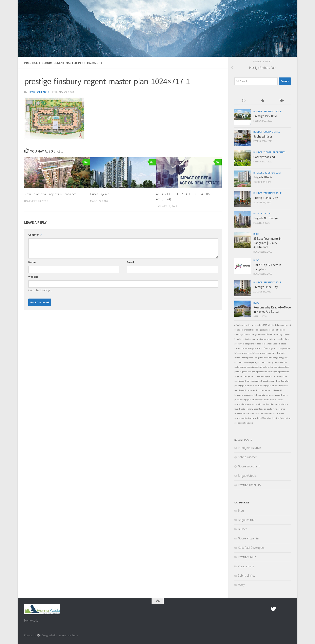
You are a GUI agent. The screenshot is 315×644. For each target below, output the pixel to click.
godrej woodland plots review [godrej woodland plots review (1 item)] (260, 367)
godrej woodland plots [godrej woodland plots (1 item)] (261, 362)
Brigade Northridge (266, 218)
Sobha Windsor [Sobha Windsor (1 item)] (270, 400)
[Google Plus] (281, 609)
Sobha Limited (272, 132)
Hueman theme (70, 635)
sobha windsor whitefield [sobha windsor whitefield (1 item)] (266, 414)
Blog (256, 234)
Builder (258, 111)
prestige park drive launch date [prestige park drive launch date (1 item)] (273, 386)
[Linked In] (288, 609)
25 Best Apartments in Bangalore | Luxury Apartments (267, 243)
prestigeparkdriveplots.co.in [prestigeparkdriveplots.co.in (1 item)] (257, 395)
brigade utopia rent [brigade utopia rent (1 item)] (243, 353)
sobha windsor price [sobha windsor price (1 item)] (276, 409)
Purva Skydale (100, 194)
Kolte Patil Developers (251, 548)
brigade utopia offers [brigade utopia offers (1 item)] (259, 348)
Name (32, 262)
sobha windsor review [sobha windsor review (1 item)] (244, 414)
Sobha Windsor (263, 136)
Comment (35, 235)
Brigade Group (262, 173)
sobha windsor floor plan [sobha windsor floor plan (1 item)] (263, 404)
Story (241, 585)
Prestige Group (273, 111)
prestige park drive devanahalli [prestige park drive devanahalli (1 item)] (248, 381)
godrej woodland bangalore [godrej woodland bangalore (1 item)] (270, 358)
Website (33, 277)
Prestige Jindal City (266, 198)
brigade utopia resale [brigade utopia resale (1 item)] (262, 353)
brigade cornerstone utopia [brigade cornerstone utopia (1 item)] (267, 344)
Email (130, 262)
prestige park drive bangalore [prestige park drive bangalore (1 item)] (274, 376)
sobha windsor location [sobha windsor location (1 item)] (256, 409)
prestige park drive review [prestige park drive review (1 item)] (251, 400)
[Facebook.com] (266, 609)
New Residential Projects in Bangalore (51, 194)
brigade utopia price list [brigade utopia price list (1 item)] (279, 348)
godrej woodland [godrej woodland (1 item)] (250, 358)
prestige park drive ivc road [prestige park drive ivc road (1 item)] (247, 386)
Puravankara (246, 566)
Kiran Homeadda (38, 92)
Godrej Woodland (264, 157)
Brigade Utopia (263, 177)
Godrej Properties (275, 152)
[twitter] (273, 609)
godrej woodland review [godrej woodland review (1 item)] (263, 372)
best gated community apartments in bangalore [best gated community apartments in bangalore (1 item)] (263, 339)
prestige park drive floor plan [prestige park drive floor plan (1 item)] (276, 381)
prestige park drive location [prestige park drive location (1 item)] (247, 390)
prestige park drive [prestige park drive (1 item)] (251, 376)
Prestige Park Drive (265, 116)
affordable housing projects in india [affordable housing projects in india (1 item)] (260, 330)
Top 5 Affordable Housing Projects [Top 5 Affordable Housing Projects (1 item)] (272, 418)
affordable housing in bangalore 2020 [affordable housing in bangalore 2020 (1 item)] (251, 325)
